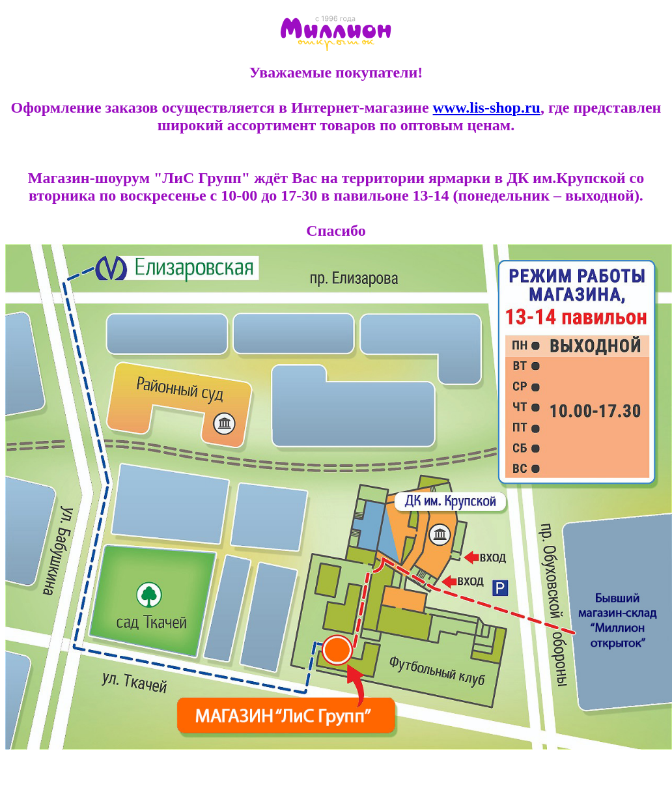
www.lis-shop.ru (487, 107)
